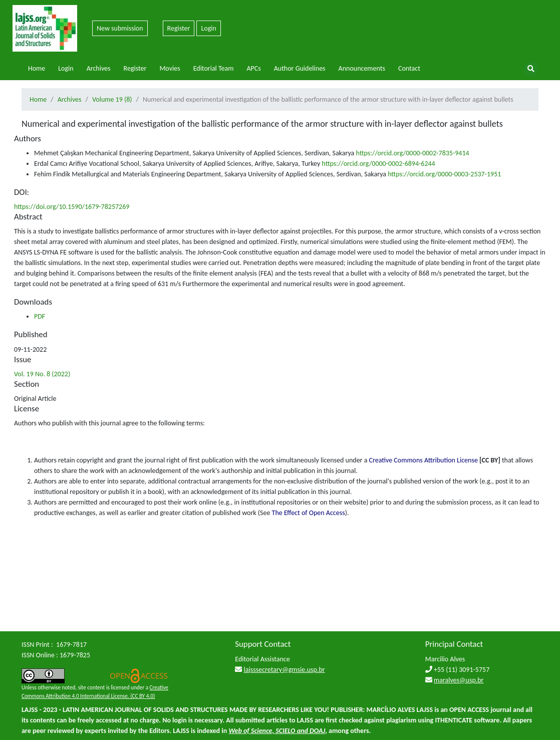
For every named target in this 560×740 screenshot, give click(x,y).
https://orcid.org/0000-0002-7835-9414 (412, 153)
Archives (99, 68)
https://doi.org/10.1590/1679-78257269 (72, 207)
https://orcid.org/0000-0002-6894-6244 (378, 164)
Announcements (362, 68)
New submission (120, 28)
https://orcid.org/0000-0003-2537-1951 (444, 174)
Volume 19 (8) (112, 99)
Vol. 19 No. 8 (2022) (42, 374)
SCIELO (285, 731)
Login (208, 28)
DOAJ (317, 731)
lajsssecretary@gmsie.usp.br (285, 670)
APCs (253, 68)
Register (179, 28)
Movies (170, 68)
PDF (40, 316)
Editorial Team (214, 68)
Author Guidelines (300, 68)
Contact (409, 68)
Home (37, 68)
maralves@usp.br (459, 680)
